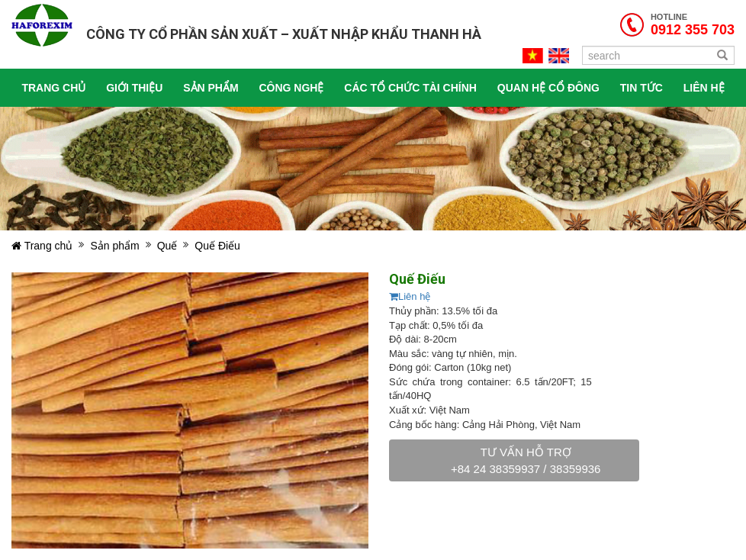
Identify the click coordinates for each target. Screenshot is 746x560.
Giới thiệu (134, 88)
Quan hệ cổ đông (548, 88)
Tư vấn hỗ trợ (526, 460)
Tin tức (641, 88)
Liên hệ (704, 88)
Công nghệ (291, 88)
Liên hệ (410, 296)
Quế (167, 246)
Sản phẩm (211, 88)
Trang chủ (53, 88)
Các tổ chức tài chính (410, 88)
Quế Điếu (217, 246)
